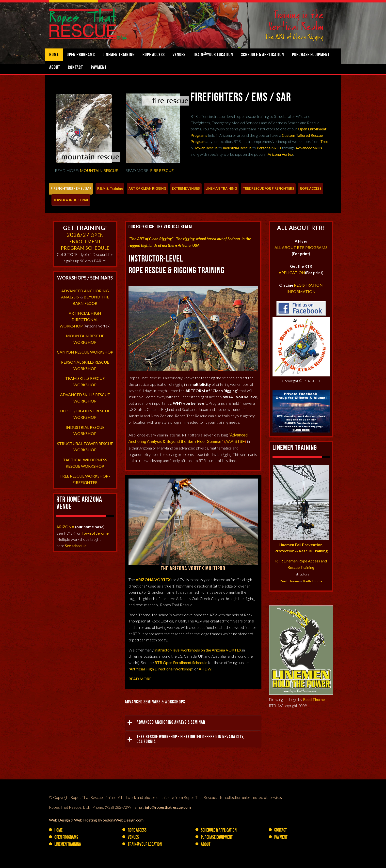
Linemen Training (119, 55)
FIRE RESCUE (162, 170)
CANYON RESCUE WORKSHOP (85, 352)
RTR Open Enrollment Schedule (181, 662)
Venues (179, 55)
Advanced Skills (309, 148)
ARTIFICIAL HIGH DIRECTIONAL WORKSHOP (80, 319)
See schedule (76, 546)
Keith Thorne (313, 581)
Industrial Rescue (237, 148)
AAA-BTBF (235, 442)
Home (54, 55)
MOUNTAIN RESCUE (99, 170)
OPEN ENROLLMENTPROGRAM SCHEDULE (85, 241)
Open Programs (81, 55)
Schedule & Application (263, 55)
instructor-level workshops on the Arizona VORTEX (198, 650)
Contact (75, 68)
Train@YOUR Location (213, 55)
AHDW (205, 669)
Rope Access (154, 55)
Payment (99, 68)
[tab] (71, 189)
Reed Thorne (289, 581)
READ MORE (140, 679)
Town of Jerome (95, 533)
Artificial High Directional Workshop (161, 669)
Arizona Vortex (280, 154)
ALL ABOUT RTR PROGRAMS (301, 247)
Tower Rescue (206, 148)
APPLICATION (292, 272)
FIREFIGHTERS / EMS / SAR (241, 98)
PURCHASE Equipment (311, 55)
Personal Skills (269, 148)
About (55, 68)
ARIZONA (65, 527)
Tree (324, 141)
